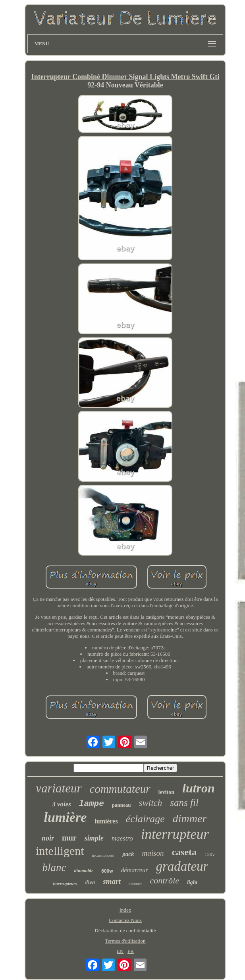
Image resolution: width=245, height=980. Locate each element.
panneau (122, 805)
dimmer (190, 818)
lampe (92, 804)
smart (112, 881)
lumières (106, 821)
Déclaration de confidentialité (125, 931)
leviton (166, 792)
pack (128, 854)
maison (153, 853)
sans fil (184, 803)
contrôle (165, 880)
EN (120, 951)
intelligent (60, 851)
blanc (54, 868)
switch (151, 803)
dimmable (84, 871)
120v (210, 854)
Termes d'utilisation (125, 941)
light (192, 882)
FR (131, 951)
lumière (66, 817)
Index (125, 910)
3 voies (62, 804)
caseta (184, 852)
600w (107, 871)
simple (94, 838)
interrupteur (175, 834)
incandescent (103, 855)
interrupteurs (65, 883)
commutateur (120, 789)
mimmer (135, 884)
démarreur (135, 870)
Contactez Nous (125, 920)
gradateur (182, 866)
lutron (199, 788)
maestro (122, 838)
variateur (59, 788)
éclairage (145, 819)
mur (69, 838)
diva (90, 882)
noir (48, 838)
